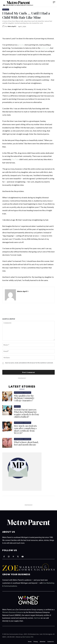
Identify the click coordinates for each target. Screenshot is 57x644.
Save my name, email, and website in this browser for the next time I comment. (29, 363)
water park (45, 48)
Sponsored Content (23, 393)
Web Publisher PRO (28, 637)
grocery (21, 45)
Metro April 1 (12, 26)
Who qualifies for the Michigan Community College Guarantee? (24, 398)
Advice (6, 10)
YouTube (15, 159)
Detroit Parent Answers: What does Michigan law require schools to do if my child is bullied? (27, 413)
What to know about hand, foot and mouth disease (26, 443)
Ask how (37, 618)
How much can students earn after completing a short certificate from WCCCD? (25, 429)
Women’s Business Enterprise (13, 612)
